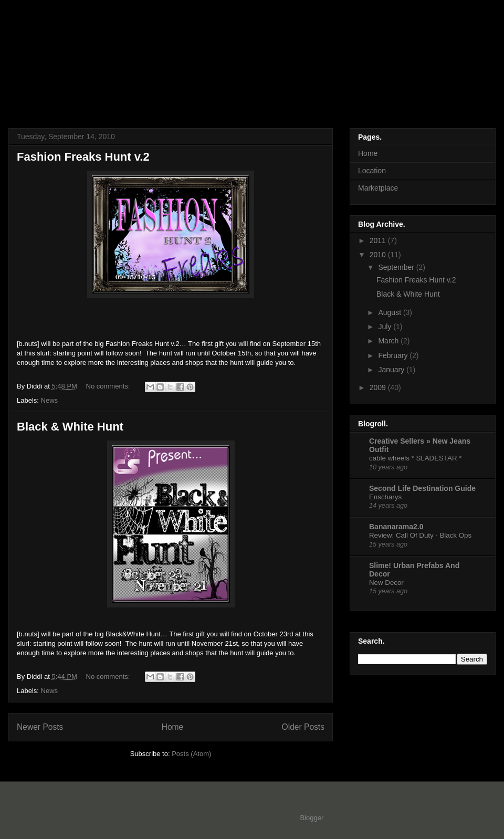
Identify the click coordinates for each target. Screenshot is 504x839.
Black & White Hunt (70, 427)
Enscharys (385, 497)
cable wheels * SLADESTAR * (415, 458)
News (50, 400)
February (394, 355)
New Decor (386, 583)
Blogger (311, 818)
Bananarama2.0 (396, 527)
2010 (379, 255)
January (392, 370)
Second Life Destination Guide (422, 488)
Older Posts (303, 727)
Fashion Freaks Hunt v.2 (83, 157)
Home (173, 727)
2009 (379, 387)
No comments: (109, 386)
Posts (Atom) (191, 754)
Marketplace (378, 188)
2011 (379, 240)
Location (372, 171)
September (397, 267)
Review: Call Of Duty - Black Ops (420, 535)
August (390, 312)
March (389, 341)
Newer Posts (40, 727)
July (386, 327)
